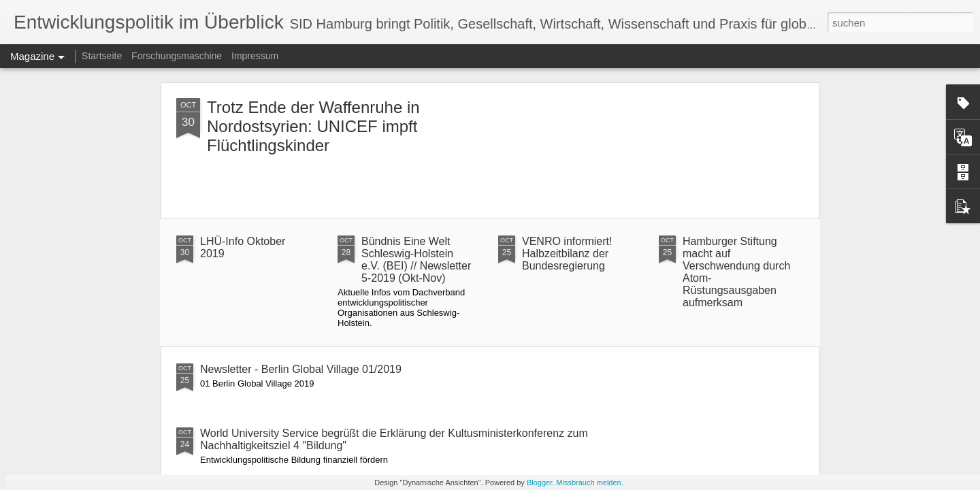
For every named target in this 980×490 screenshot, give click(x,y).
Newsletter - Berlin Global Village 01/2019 (301, 369)
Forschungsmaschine (177, 56)
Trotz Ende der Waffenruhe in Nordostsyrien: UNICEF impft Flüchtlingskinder (313, 126)
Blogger (539, 483)
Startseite (102, 56)
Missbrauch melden (588, 483)
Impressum (255, 56)
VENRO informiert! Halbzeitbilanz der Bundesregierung (567, 254)
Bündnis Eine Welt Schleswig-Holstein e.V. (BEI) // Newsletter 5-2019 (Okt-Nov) (416, 260)
